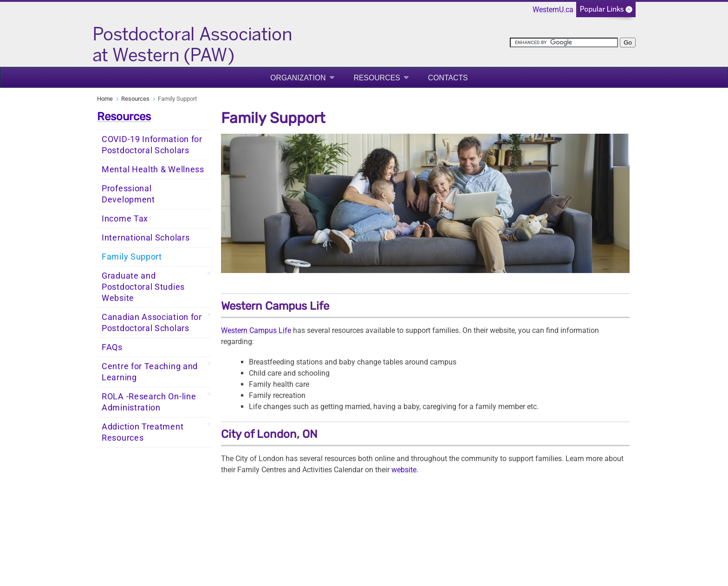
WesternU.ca (553, 10)
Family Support (132, 257)
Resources (377, 78)
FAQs (112, 347)
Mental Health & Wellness (153, 169)
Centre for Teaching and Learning (150, 372)
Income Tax (125, 219)
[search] (564, 42)
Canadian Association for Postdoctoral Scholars (152, 323)
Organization (298, 78)
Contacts (448, 78)
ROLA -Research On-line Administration (149, 402)
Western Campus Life (256, 330)
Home (105, 99)
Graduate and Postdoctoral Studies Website (143, 287)
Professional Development (128, 194)
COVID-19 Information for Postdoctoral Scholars (152, 145)
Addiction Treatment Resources (143, 432)
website (404, 470)
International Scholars (146, 238)
